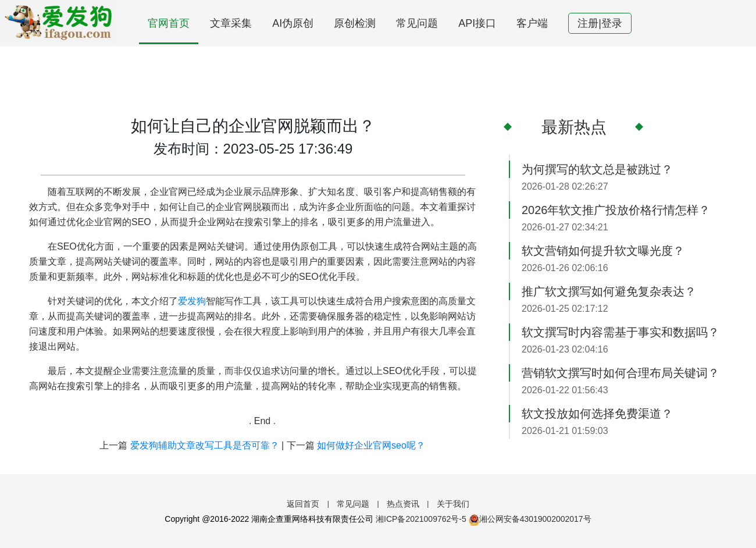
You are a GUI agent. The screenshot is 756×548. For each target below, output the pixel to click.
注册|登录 (600, 23)
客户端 (532, 23)
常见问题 (417, 23)
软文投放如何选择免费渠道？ (597, 414)
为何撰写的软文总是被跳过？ (597, 169)
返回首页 (303, 504)
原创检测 (355, 23)
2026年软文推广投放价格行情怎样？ (616, 210)
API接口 (477, 23)
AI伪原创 (293, 23)
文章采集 (231, 23)
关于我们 (453, 504)
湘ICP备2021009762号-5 (421, 519)
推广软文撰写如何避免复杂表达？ (609, 291)
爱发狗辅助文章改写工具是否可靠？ (205, 445)
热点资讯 (403, 504)
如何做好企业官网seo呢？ (371, 445)
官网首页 (169, 23)
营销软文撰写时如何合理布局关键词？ (621, 373)
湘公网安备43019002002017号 (530, 519)
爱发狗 (192, 301)
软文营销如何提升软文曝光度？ (603, 251)
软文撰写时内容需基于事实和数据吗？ (621, 332)
